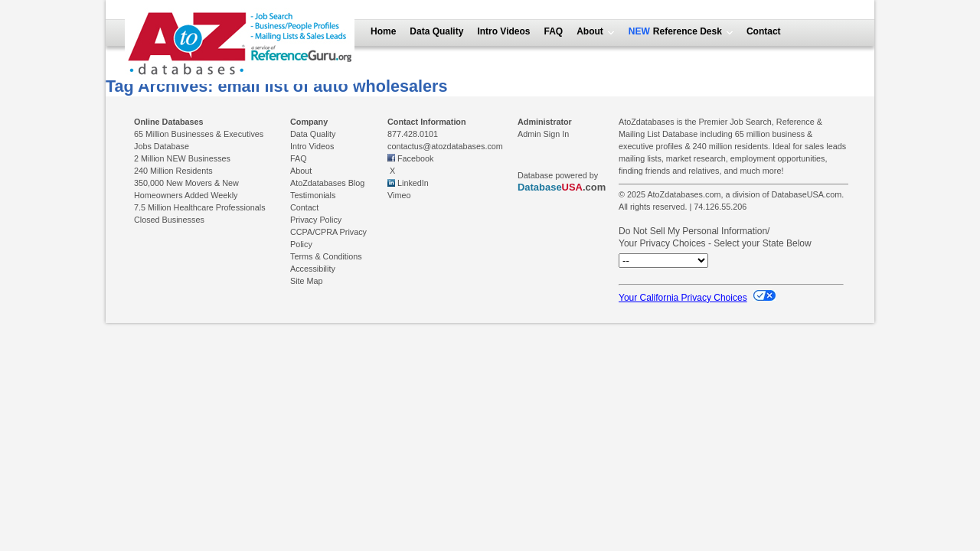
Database (540, 187)
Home (383, 31)
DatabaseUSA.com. (807, 194)
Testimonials (313, 195)
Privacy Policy (316, 220)
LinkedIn (413, 183)
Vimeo (399, 195)
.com (562, 187)
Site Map (307, 281)
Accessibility (313, 269)
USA (572, 187)
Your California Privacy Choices (697, 298)
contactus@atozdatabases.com (445, 146)
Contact (764, 31)
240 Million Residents (173, 171)
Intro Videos (503, 31)
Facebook (415, 158)
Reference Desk (686, 32)
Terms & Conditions (326, 256)
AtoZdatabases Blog (327, 183)
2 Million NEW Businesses (182, 158)
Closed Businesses (169, 220)
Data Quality (436, 31)
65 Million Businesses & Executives (199, 134)
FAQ (554, 31)
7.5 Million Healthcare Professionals (200, 207)
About (590, 31)
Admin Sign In (543, 134)
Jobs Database (162, 146)
